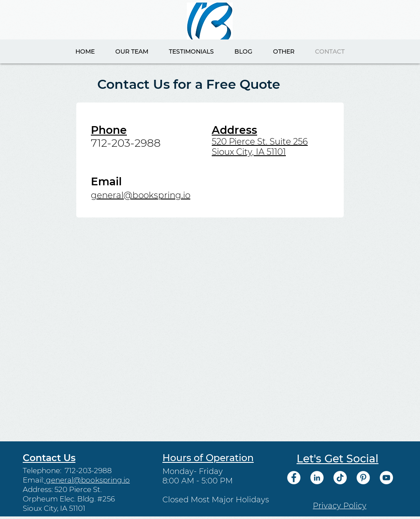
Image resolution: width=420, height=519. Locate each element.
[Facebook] (294, 478)
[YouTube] (386, 478)
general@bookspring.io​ (87, 480)
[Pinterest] (363, 478)
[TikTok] (340, 478)
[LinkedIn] (317, 478)
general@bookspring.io (141, 195)
